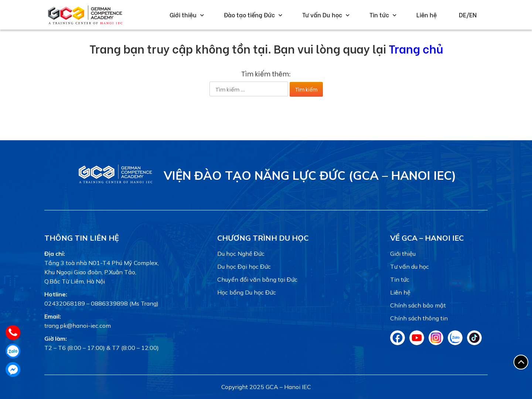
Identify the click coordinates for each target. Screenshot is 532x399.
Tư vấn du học (410, 266)
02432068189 (65, 303)
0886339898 (109, 303)
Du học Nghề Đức (241, 254)
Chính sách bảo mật (418, 305)
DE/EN (468, 15)
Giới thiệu (183, 15)
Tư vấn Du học (322, 15)
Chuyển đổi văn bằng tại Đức (257, 279)
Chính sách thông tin (419, 318)
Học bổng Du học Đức (247, 292)
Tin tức (379, 15)
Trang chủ (416, 48)
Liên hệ (427, 15)
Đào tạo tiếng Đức (249, 15)
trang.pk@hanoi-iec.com (78, 326)
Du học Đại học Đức (244, 266)
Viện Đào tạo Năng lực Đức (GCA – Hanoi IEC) (310, 175)
